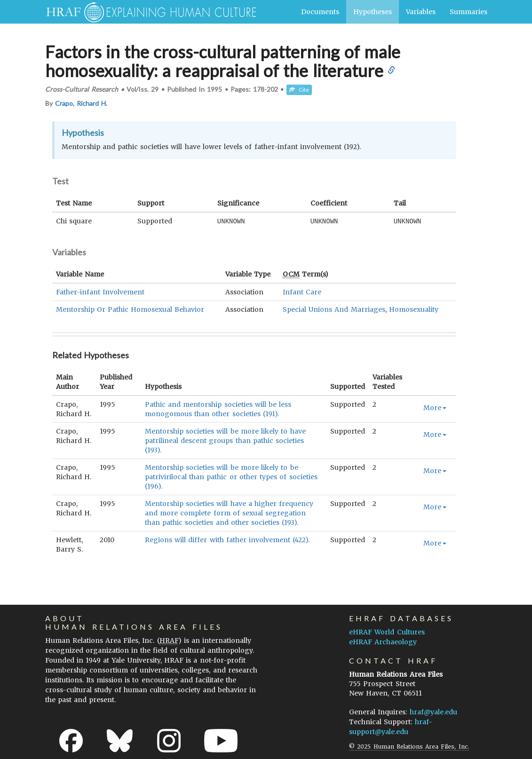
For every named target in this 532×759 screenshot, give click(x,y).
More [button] (435, 407)
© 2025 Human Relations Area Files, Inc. (409, 746)
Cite (299, 90)
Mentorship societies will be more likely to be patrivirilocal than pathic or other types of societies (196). (231, 476)
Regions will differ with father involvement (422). (227, 539)
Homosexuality (414, 309)
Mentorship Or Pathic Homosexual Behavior (130, 309)
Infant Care (302, 292)
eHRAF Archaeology (383, 641)
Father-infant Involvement (100, 292)
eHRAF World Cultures (387, 632)
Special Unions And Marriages (334, 309)
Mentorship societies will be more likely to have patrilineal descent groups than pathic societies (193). (225, 440)
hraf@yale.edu (433, 712)
